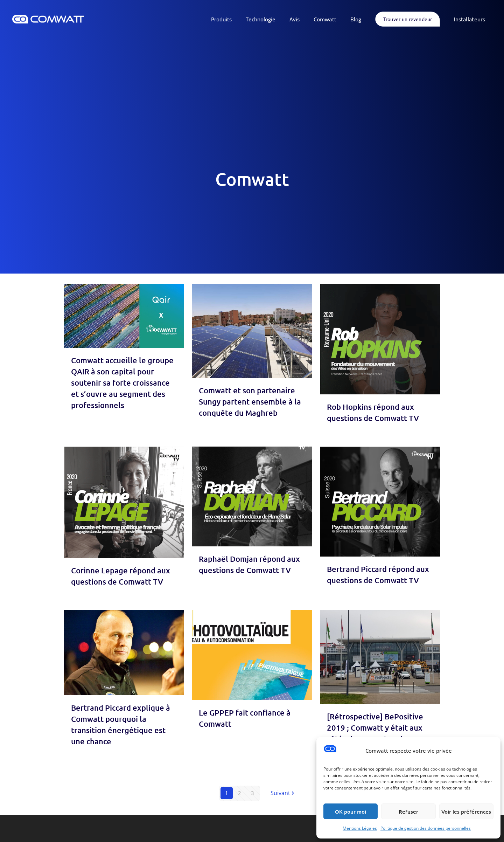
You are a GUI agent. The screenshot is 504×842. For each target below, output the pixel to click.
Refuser (408, 812)
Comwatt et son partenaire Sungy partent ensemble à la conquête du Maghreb (250, 402)
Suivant (283, 793)
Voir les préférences (466, 812)
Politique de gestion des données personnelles (426, 828)
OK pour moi (351, 812)
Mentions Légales (360, 828)
